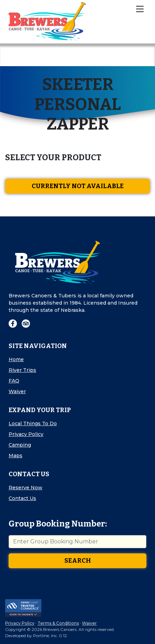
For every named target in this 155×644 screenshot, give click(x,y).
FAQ (14, 381)
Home (16, 359)
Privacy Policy (26, 434)
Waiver (17, 391)
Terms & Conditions (58, 623)
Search (78, 561)
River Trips (22, 370)
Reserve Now (25, 488)
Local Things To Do (33, 423)
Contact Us (22, 498)
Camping (20, 445)
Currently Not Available (78, 186)
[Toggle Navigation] (139, 9)
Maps (15, 456)
